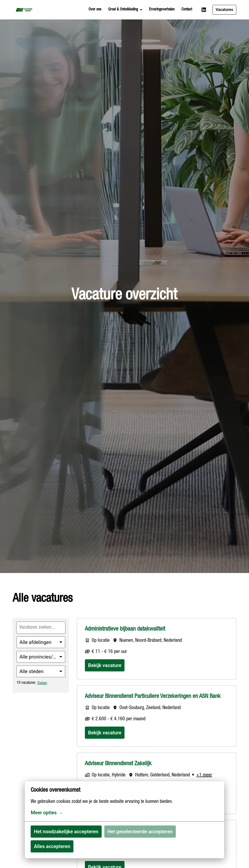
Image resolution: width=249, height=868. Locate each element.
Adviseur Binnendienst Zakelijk (118, 764)
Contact (187, 10)
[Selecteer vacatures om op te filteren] (41, 642)
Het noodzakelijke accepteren (66, 832)
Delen (42, 683)
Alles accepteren (52, 846)
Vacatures (224, 10)
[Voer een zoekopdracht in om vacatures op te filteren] (41, 628)
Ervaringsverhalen (162, 10)
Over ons (95, 10)
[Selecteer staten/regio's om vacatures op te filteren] (41, 657)
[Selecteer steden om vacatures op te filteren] (41, 671)
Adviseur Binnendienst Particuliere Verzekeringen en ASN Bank (153, 697)
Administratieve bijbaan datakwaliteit (125, 629)
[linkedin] (204, 10)
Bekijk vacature (105, 665)
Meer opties (46, 813)
